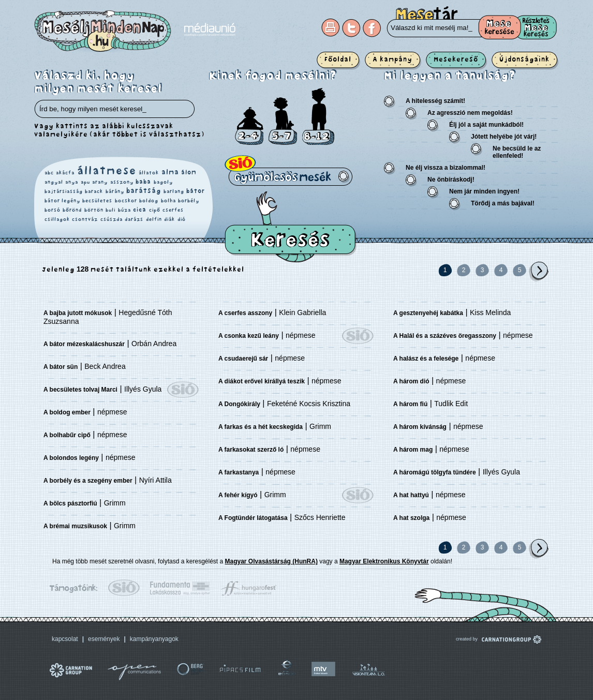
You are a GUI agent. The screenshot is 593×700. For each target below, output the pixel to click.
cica (140, 210)
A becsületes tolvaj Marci (80, 390)
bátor (196, 191)
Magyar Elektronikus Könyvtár (384, 561)
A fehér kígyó (238, 495)
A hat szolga (411, 518)
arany (100, 182)
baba (143, 182)
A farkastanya (239, 472)
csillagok (57, 219)
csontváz (85, 219)
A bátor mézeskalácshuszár (84, 344)
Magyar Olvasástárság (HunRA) (271, 561)
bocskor (126, 201)
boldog (149, 201)
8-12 (318, 116)
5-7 (283, 121)
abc (49, 173)
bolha (168, 201)
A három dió (411, 381)
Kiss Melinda (490, 312)
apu (85, 182)
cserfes (173, 210)
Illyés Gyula (143, 389)
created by (485, 639)
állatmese (107, 171)
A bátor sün (61, 367)
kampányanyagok (154, 639)
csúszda (112, 219)
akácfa (65, 173)
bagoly (163, 182)
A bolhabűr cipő (67, 435)
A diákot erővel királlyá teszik (262, 381)
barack (94, 191)
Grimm (115, 503)
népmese (112, 412)
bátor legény (62, 201)
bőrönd (72, 210)
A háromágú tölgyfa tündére (435, 472)
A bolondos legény (71, 458)
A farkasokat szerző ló (251, 450)
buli (110, 210)
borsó (53, 210)
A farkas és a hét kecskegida (261, 427)
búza (124, 210)
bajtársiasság (64, 191)
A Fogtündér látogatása (253, 518)
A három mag (413, 450)
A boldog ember (67, 412)
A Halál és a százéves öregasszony (445, 336)
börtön (94, 210)
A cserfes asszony (245, 313)
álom (189, 173)
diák (169, 219)
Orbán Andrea (154, 344)
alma (170, 172)
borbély (189, 201)
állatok (149, 173)
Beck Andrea (105, 366)
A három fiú (410, 404)
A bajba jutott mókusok (78, 313)
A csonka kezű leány (249, 336)
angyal (54, 182)
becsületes (97, 201)
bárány (115, 191)
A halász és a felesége (426, 359)
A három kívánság (420, 427)
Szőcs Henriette (320, 517)
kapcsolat (65, 639)
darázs (134, 219)
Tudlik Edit (451, 404)
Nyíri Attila (155, 480)
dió (182, 219)
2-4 (249, 126)
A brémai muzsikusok (75, 526)
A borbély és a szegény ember (88, 481)
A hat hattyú (411, 495)
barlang (174, 191)
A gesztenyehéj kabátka (428, 313)
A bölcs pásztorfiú (70, 503)
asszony (122, 182)
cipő (155, 210)
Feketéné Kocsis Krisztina (309, 404)
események (104, 639)
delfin (154, 219)
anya (72, 182)
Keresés (291, 227)
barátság (144, 191)
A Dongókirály (239, 404)
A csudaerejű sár (243, 359)
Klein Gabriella (302, 312)
